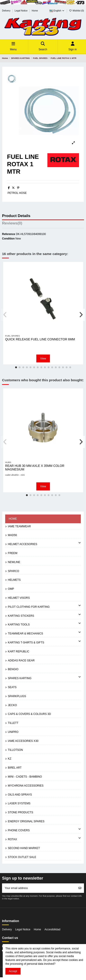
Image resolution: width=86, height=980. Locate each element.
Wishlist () (77, 11)
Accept (13, 971)
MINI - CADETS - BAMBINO (25, 777)
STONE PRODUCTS (21, 812)
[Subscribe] (80, 888)
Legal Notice (21, 11)
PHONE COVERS (19, 830)
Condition (8, 239)
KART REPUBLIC (19, 652)
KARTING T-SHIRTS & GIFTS (26, 643)
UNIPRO (13, 732)
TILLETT (13, 723)
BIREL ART (15, 768)
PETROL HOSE (17, 193)
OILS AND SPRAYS (20, 795)
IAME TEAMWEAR (19, 526)
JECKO (12, 705)
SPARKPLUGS (17, 696)
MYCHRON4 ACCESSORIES (26, 786)
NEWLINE (14, 562)
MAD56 (12, 535)
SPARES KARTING (20, 678)
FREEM (13, 553)
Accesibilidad (52, 929)
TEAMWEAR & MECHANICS (26, 634)
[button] (16, 367)
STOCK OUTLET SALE (22, 857)
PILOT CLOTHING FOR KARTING (29, 607)
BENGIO (13, 669)
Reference (9, 234)
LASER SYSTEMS (19, 803)
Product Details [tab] (16, 216)
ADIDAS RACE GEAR (21, 661)
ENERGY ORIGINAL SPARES (26, 821)
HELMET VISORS (19, 598)
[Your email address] (39, 888)
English (57, 11)
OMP (11, 589)
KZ (10, 759)
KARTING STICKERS (21, 616)
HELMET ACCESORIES (23, 544)
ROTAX (12, 839)
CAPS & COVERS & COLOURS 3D (29, 714)
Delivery (7, 11)
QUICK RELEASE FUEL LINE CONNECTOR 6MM (40, 339)
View (43, 359)
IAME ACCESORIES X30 (23, 741)
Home (35, 11)
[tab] (43, 224)
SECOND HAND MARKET (24, 848)
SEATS (12, 687)
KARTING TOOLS (19, 625)
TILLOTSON (15, 750)
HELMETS (14, 580)
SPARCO (14, 571)
